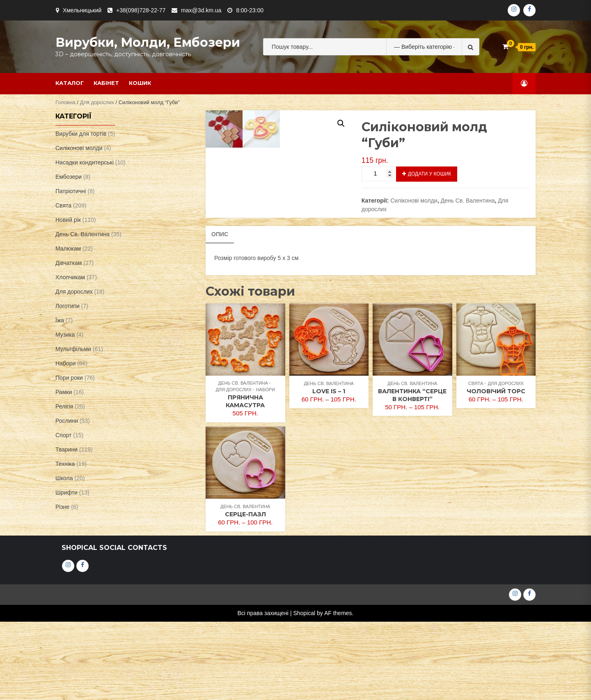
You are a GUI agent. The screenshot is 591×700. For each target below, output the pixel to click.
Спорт (63, 435)
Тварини (66, 449)
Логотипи (68, 306)
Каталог (70, 83)
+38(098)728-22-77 (141, 10)
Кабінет (106, 83)
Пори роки (69, 378)
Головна (65, 102)
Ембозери (69, 177)
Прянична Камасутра (245, 480)
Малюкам (68, 249)
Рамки (64, 392)
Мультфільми (73, 349)
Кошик (140, 83)
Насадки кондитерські (85, 162)
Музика (65, 335)
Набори (266, 468)
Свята (476, 462)
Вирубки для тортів (81, 134)
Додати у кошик (430, 174)
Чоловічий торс (496, 470)
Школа (64, 478)
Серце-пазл (245, 593)
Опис (220, 312)
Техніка (65, 464)
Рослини (67, 421)
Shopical (304, 691)
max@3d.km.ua (201, 10)
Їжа (60, 320)
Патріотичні (71, 191)
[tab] (220, 313)
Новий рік (68, 220)
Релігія (64, 406)
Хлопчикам (70, 277)
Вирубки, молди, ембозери (148, 42)
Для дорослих (97, 102)
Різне (62, 507)
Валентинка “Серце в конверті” (412, 473)
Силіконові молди (414, 201)
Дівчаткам (69, 263)
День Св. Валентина (467, 201)
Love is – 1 (329, 470)
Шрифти (66, 493)
